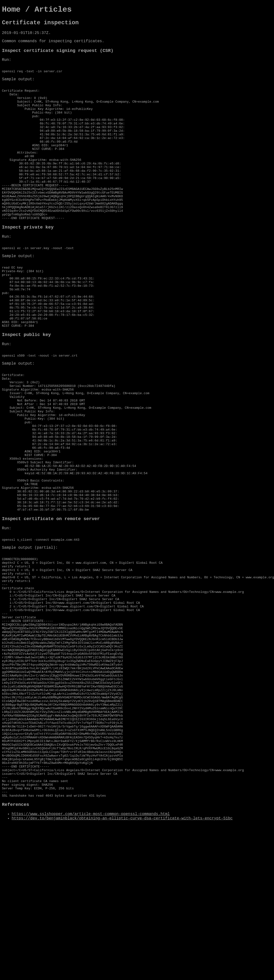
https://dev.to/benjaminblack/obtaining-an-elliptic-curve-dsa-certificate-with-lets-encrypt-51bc (122, 941)
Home (11, 10)
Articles (53, 10)
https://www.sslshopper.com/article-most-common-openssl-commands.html (91, 937)
